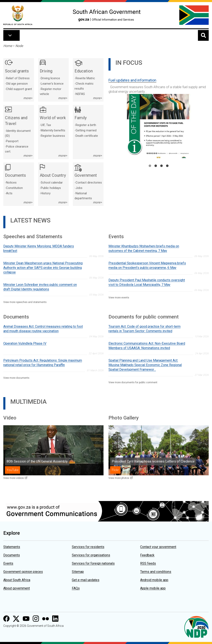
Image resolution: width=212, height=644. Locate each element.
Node (19, 46)
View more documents (16, 378)
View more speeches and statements (25, 302)
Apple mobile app (153, 588)
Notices (11, 183)
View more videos (14, 478)
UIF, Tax (46, 125)
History (46, 193)
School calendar (52, 183)
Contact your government (158, 547)
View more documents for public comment (133, 382)
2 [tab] (156, 166)
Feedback (147, 555)
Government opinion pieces (23, 572)
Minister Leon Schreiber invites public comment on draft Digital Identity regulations (40, 287)
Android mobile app (154, 580)
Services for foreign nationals (93, 563)
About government (17, 588)
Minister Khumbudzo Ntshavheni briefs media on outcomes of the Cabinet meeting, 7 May (144, 248)
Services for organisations (91, 555)
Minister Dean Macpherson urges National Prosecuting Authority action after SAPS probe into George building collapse (43, 268)
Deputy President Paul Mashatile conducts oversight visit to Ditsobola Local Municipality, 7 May (147, 282)
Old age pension (17, 84)
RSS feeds (148, 563)
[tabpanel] (159, 117)
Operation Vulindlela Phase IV (25, 343)
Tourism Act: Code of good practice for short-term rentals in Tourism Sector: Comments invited (145, 329)
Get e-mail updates (86, 580)
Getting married (86, 130)
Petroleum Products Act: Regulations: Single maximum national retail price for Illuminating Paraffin (43, 363)
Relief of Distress (18, 78)
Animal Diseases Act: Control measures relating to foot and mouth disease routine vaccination (43, 329)
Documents (12, 555)
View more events (119, 298)
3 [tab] (161, 166)
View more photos (119, 478)
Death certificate (87, 136)
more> (28, 98)
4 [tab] (167, 166)
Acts (9, 193)
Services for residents (88, 547)
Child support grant (19, 89)
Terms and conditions (156, 572)
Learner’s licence (52, 84)
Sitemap (78, 572)
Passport (12, 141)
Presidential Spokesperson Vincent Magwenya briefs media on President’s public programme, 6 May (147, 265)
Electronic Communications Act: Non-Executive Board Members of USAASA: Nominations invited (147, 346)
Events (8, 563)
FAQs (76, 588)
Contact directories (89, 183)
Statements (12, 547)
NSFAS (80, 94)
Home (8, 46)
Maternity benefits (53, 130)
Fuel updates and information (132, 80)
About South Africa (17, 580)
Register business (53, 136)
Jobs (79, 188)
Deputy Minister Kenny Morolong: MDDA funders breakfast (39, 248)
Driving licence (50, 78)
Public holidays (51, 188)
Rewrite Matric (85, 78)
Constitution (14, 188)
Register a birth (86, 125)
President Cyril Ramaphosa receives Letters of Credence (153, 461)
